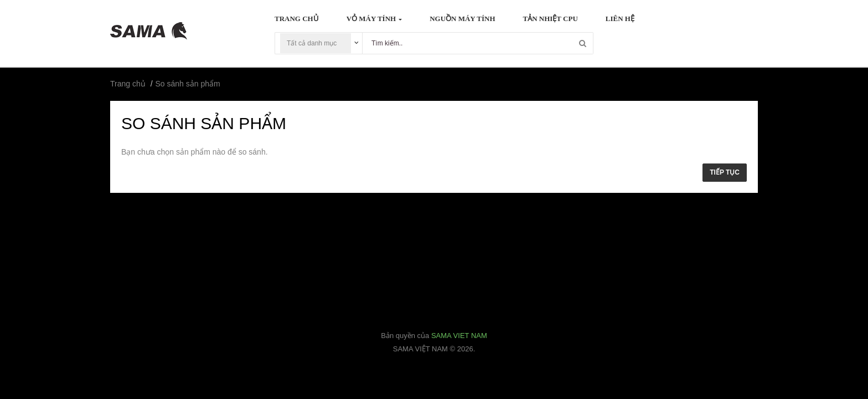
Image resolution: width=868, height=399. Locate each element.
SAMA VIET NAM (459, 336)
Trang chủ (128, 84)
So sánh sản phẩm (188, 84)
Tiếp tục (725, 172)
